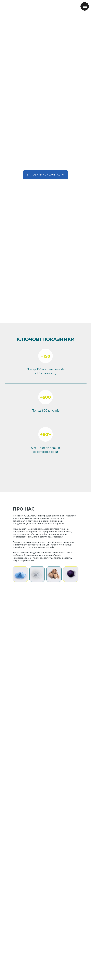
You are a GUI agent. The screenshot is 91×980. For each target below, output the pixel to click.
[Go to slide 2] (45, 319)
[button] (45, 175)
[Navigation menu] (85, 6)
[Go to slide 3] (48, 319)
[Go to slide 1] (43, 319)
